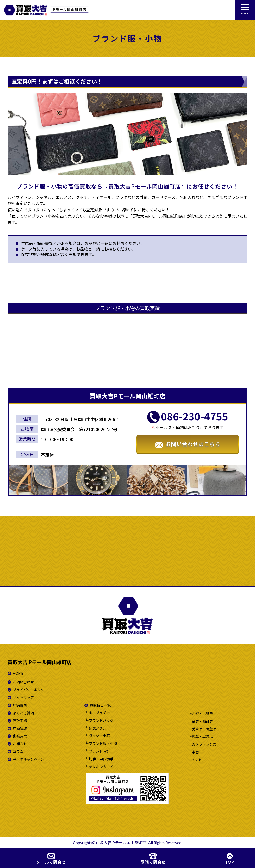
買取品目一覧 (100, 705)
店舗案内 (20, 705)
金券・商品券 (202, 721)
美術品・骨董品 (204, 729)
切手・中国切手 (101, 759)
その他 (197, 760)
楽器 (195, 752)
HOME (18, 673)
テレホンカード (101, 767)
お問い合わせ (23, 682)
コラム (18, 752)
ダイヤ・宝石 (99, 736)
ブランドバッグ (101, 721)
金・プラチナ (99, 713)
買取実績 (20, 721)
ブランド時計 (99, 751)
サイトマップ (23, 698)
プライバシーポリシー (30, 690)
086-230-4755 (194, 416)
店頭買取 (20, 728)
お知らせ (20, 744)
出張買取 (20, 736)
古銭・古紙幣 (202, 714)
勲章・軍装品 (202, 737)
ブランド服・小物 (103, 744)
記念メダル (98, 728)
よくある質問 (23, 713)
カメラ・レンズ (204, 744)
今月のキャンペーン (29, 759)
